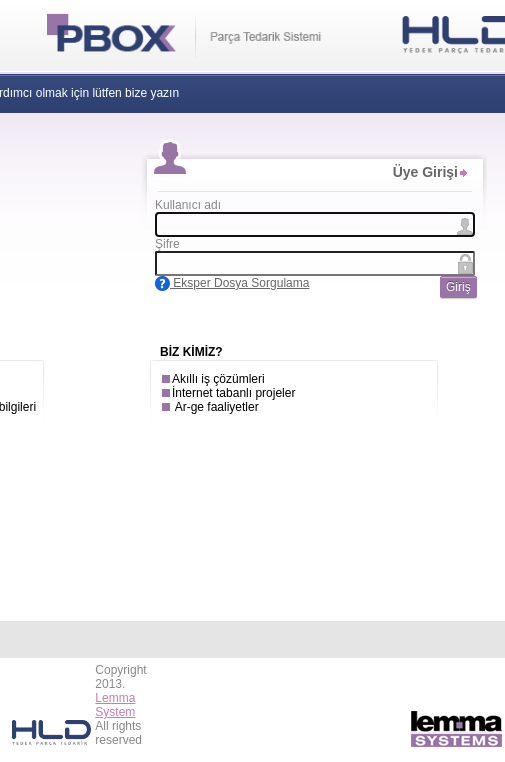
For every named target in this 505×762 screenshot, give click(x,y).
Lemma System (115, 705)
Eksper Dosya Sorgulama (232, 283)
